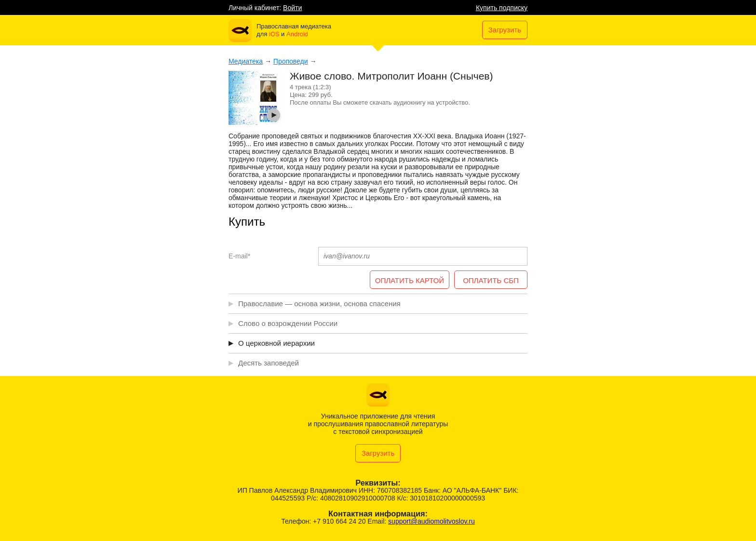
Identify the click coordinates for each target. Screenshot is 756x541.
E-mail (239, 256)
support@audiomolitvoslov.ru (432, 521)
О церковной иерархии (277, 343)
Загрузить (505, 30)
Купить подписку (502, 8)
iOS (274, 34)
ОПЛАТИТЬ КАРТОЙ (410, 280)
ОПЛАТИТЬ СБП (491, 280)
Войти (292, 8)
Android (297, 34)
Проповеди (291, 61)
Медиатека (246, 61)
